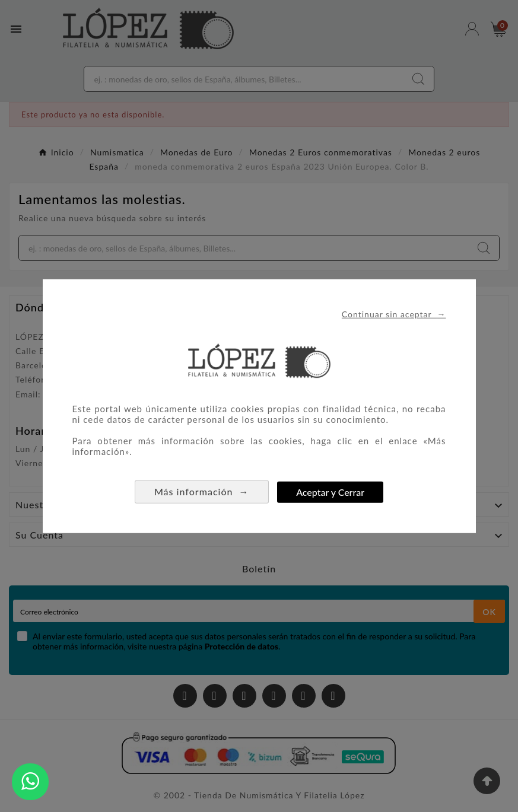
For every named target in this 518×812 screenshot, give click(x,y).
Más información (202, 491)
